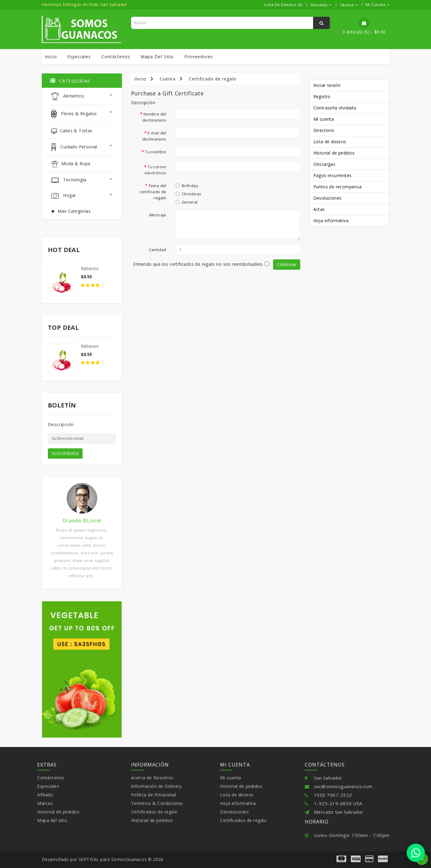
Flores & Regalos (82, 114)
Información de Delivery (157, 786)
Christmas (189, 194)
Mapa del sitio (157, 57)
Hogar (82, 196)
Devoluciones (328, 198)
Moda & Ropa (71, 164)
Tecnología (82, 180)
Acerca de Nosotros (152, 778)
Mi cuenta (324, 119)
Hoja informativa (331, 221)
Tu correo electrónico (155, 170)
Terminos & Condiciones (157, 803)
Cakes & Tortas (72, 131)
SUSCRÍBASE (65, 453)
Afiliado (45, 795)
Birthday (187, 186)
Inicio (51, 57)
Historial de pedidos (334, 153)
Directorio (324, 130)
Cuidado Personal (82, 147)
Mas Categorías (74, 211)
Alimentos (82, 96)
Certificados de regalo (154, 812)
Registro (322, 96)
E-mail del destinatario (154, 136)
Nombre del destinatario (154, 117)
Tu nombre (156, 152)
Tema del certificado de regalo (153, 192)
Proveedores (199, 57)
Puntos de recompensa (338, 187)
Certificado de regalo (213, 79)
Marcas (45, 803)
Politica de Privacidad (154, 795)
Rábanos (90, 268)
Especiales (79, 57)
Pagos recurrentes (333, 175)
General (187, 202)
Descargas (324, 164)
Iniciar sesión (327, 85)
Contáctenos (116, 57)
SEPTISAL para (94, 859)
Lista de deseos (330, 142)
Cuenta (168, 79)
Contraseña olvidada (335, 108)
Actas (319, 209)
